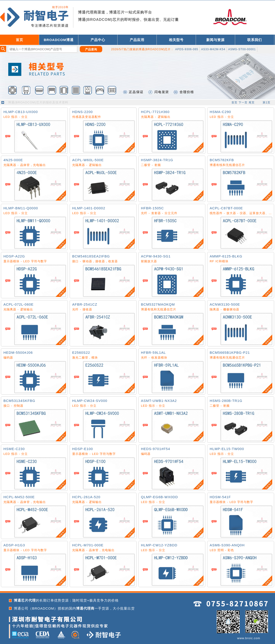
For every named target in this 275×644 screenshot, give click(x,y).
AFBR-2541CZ (85, 304)
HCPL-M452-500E (19, 497)
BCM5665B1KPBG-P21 (230, 352)
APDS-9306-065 (187, 49)
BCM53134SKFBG (19, 401)
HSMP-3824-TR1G (157, 160)
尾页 (252, 102)
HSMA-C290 (220, 112)
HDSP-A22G (14, 256)
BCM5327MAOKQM (158, 304)
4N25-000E (13, 160)
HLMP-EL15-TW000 (227, 449)
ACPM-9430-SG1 (156, 256)
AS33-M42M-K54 (213, 49)
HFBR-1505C (152, 208)
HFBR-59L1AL (153, 352)
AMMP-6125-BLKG (226, 256)
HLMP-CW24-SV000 (90, 401)
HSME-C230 (14, 449)
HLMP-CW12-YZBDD (159, 545)
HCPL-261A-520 (86, 497)
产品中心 (98, 40)
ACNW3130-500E (225, 304)
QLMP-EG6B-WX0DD (159, 497)
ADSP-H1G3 (14, 545)
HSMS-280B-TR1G (226, 401)
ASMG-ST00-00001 (242, 49)
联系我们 (255, 40)
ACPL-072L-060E (19, 304)
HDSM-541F (220, 497)
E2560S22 (81, 352)
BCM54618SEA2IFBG (91, 256)
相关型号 (176, 40)
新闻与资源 (215, 40)
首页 (19, 40)
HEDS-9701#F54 (155, 449)
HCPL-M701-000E (88, 545)
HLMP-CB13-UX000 (21, 112)
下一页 (243, 102)
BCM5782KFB (222, 160)
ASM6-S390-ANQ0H (227, 545)
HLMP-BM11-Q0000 (21, 208)
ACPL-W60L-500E (88, 160)
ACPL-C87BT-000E (226, 208)
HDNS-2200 (82, 112)
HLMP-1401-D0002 (89, 208)
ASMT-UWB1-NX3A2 (159, 401)
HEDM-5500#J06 (18, 352)
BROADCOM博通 (59, 40)
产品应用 (137, 40)
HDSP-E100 (83, 449)
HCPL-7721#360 (155, 112)
